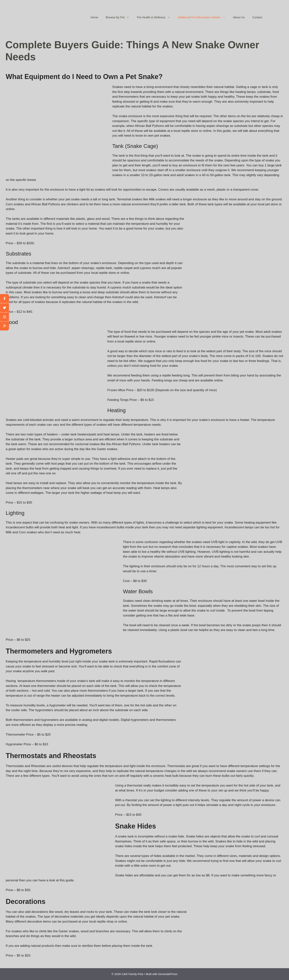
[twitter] (4, 308)
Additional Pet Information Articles (203, 17)
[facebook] (4, 299)
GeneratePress (168, 974)
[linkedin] (4, 326)
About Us (239, 17)
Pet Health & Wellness (155, 17)
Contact (257, 17)
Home (94, 17)
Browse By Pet (119, 17)
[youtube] (4, 317)
